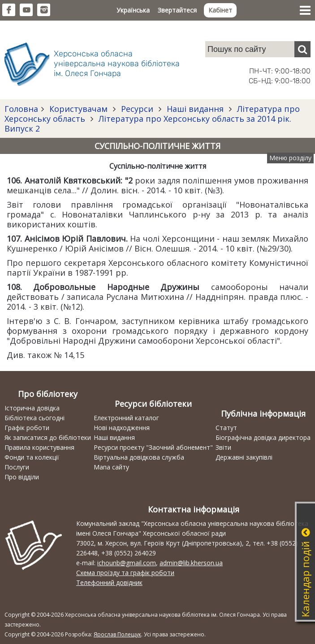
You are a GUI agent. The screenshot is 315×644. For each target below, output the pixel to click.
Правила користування (39, 447)
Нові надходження (122, 428)
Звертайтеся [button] (177, 10)
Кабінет (220, 10)
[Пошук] (302, 49)
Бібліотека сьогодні (35, 418)
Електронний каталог (126, 418)
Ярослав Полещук (117, 634)
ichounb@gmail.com (127, 563)
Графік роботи (27, 428)
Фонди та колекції (32, 457)
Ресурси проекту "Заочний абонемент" (153, 447)
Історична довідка (32, 408)
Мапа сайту (111, 467)
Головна (21, 109)
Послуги (17, 467)
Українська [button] (133, 10)
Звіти (223, 447)
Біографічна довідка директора (263, 437)
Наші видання (195, 109)
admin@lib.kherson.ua (191, 563)
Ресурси (137, 109)
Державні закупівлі (244, 457)
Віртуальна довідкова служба (139, 457)
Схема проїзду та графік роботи (125, 573)
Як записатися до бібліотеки (48, 437)
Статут (226, 428)
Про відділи (22, 477)
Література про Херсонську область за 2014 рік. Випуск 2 (148, 124)
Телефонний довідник (109, 582)
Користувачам (78, 109)
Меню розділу (290, 158)
